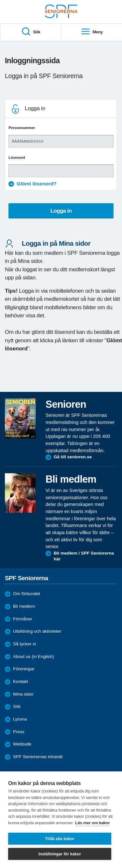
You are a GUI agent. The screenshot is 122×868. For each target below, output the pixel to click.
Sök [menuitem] (31, 32)
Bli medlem (24, 606)
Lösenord (17, 158)
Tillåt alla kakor (60, 839)
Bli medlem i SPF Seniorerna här (84, 556)
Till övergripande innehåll (0, 0)
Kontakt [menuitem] (20, 681)
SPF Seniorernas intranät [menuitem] (38, 757)
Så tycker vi (24, 644)
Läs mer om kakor (93, 823)
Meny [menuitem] (92, 32)
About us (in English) (33, 657)
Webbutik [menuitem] (22, 744)
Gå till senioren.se (73, 457)
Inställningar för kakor (60, 854)
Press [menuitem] (19, 732)
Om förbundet (27, 594)
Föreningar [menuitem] (24, 669)
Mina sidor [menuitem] (23, 694)
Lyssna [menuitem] (20, 719)
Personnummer (22, 128)
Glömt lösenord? (36, 184)
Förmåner (23, 619)
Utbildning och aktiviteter (37, 631)
